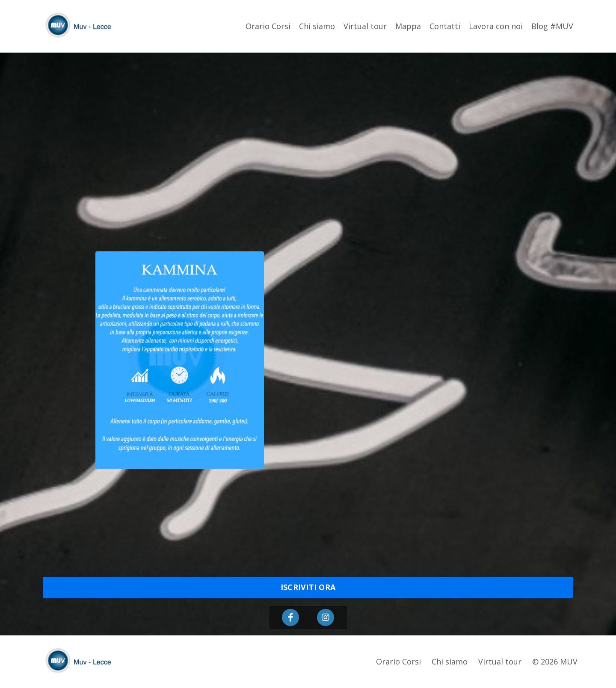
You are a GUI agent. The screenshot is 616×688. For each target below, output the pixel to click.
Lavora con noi (496, 26)
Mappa (408, 26)
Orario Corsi (268, 26)
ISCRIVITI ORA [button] (308, 587)
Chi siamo (317, 26)
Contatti (445, 26)
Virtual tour (365, 26)
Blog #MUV (552, 26)
